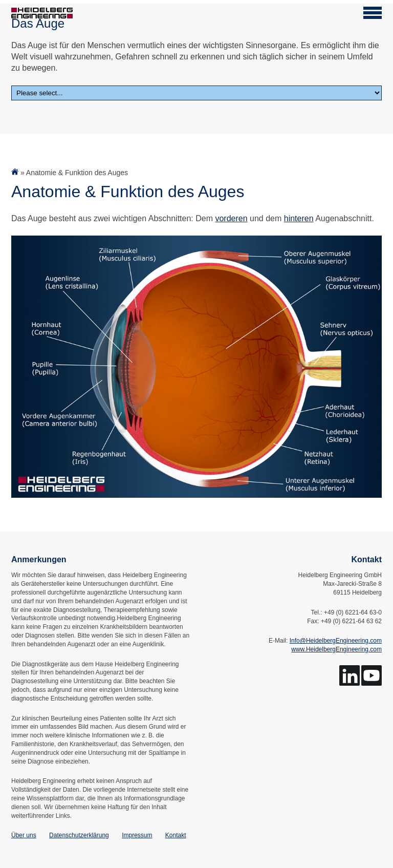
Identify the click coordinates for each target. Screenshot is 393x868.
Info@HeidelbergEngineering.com (336, 641)
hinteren (299, 218)
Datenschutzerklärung (79, 835)
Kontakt (176, 835)
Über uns (24, 835)
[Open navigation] (373, 13)
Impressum (137, 835)
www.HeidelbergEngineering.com (336, 649)
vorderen (231, 218)
